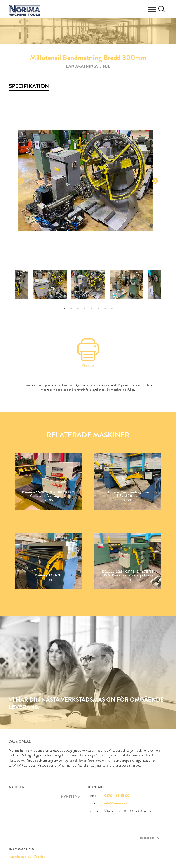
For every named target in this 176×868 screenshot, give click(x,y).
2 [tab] (71, 308)
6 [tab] (98, 308)
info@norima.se (116, 803)
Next (155, 181)
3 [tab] (78, 308)
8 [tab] (112, 308)
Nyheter (69, 797)
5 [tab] (92, 308)
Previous (21, 181)
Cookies (39, 857)
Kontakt (148, 838)
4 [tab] (85, 308)
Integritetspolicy (20, 857)
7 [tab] (105, 308)
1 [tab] (64, 308)
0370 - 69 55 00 (117, 796)
